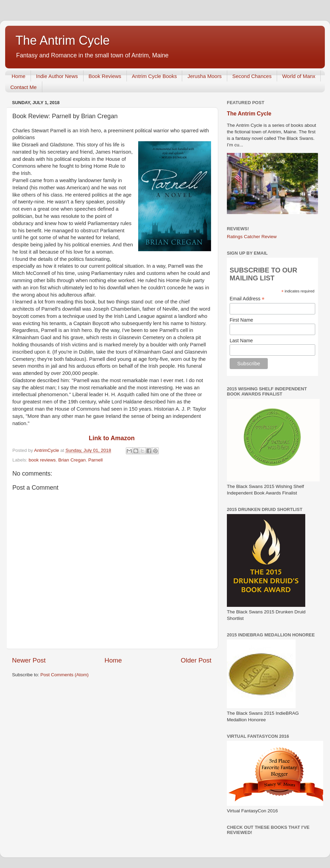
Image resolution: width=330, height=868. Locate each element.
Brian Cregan (72, 460)
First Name (241, 320)
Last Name (241, 341)
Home (19, 76)
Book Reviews (105, 76)
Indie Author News (57, 76)
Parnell (96, 460)
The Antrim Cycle (63, 40)
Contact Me (24, 87)
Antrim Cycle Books (155, 76)
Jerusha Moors (204, 76)
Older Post (196, 660)
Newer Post (29, 660)
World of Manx (299, 76)
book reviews (42, 460)
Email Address (247, 299)
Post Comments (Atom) (65, 675)
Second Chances (252, 76)
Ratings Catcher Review (252, 237)
